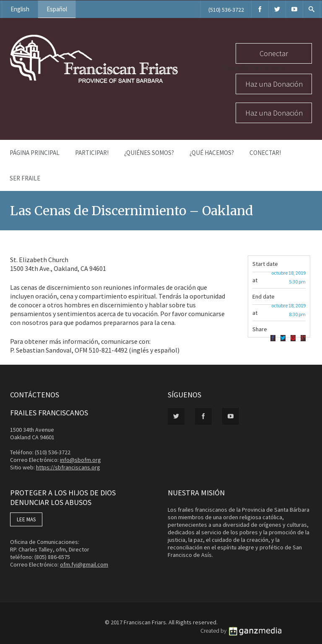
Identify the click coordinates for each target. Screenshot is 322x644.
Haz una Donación (274, 84)
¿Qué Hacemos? (212, 153)
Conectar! (265, 153)
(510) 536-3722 (226, 10)
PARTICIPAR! (92, 153)
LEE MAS (26, 519)
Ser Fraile (25, 178)
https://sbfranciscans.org (68, 467)
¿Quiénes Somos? (149, 153)
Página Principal (35, 153)
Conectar (274, 53)
